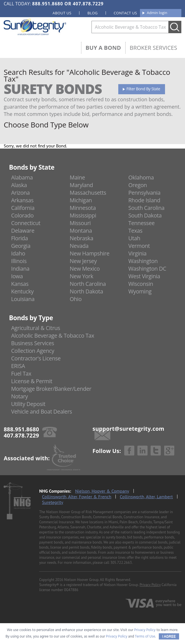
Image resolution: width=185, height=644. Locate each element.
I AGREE (169, 636)
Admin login (157, 13)
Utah (134, 238)
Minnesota (83, 208)
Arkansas (22, 200)
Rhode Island (144, 200)
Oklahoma (141, 177)
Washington (143, 261)
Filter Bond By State (143, 89)
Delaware (23, 231)
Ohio (76, 299)
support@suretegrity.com (129, 429)
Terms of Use (145, 637)
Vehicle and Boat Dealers (41, 411)
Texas (135, 231)
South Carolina (146, 208)
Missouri (80, 223)
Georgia (21, 246)
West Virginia (144, 276)
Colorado (22, 215)
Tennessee (141, 223)
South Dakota (145, 215)
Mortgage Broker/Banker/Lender (51, 389)
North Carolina (88, 284)
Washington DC (147, 269)
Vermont (139, 246)
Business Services (32, 343)
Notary (19, 396)
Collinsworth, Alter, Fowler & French (77, 497)
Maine (77, 177)
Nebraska (82, 238)
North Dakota (86, 291)
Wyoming (140, 291)
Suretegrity (53, 502)
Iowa (17, 276)
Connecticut (26, 223)
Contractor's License (36, 358)
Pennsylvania (144, 193)
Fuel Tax (21, 373)
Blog (92, 13)
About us (62, 13)
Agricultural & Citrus (35, 328)
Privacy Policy (150, 585)
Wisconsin (141, 284)
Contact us (125, 13)
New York (82, 276)
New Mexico (85, 269)
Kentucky (22, 291)
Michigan (81, 200)
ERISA (18, 366)
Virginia (138, 253)
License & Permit (32, 381)
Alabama (22, 177)
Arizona (20, 193)
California (23, 208)
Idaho (18, 253)
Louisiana (23, 299)
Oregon (138, 185)
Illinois (19, 261)
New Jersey (83, 261)
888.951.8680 (47, 4)
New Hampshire (90, 253)
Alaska (19, 185)
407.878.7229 (88, 4)
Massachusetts (88, 193)
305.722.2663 (121, 563)
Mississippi (83, 215)
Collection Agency (33, 351)
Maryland (82, 185)
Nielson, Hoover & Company (102, 491)
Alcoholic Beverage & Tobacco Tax (53, 336)
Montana (81, 231)
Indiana (20, 269)
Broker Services (153, 48)
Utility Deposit (28, 404)
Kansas (20, 284)
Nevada (79, 246)
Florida (19, 238)
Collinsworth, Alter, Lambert (146, 497)
